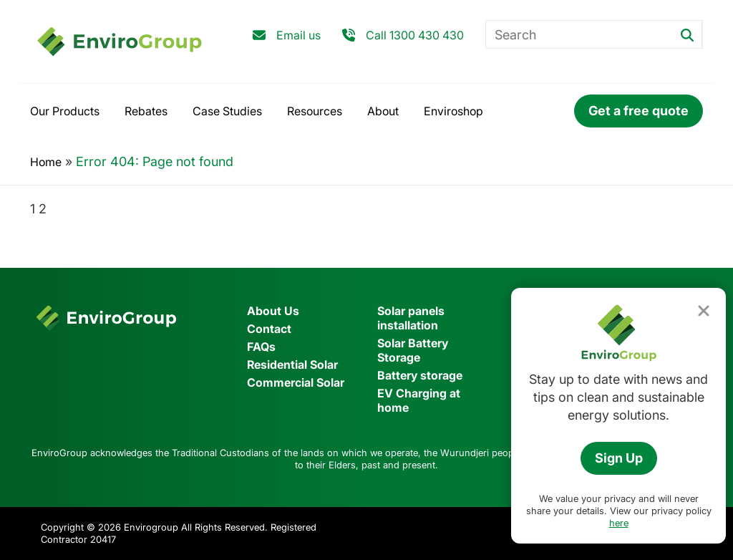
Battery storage (420, 375)
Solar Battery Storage (413, 350)
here (619, 523)
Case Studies (227, 111)
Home (46, 162)
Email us (298, 35)
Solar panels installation (411, 318)
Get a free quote (639, 111)
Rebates (146, 111)
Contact (269, 329)
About (383, 111)
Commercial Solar (296, 382)
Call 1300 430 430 (415, 35)
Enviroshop (453, 111)
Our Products (65, 111)
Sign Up (619, 458)
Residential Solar (292, 365)
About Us (273, 311)
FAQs (261, 347)
